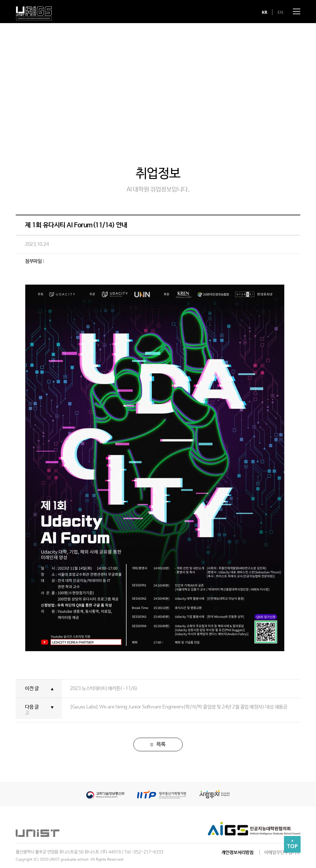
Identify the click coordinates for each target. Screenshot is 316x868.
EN (281, 12)
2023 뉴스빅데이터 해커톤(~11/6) (103, 689)
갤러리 (158, 126)
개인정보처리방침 (237, 852)
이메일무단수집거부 (282, 852)
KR (265, 12)
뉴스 (92, 126)
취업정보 (225, 126)
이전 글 (32, 689)
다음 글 (32, 707)
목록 (158, 744)
